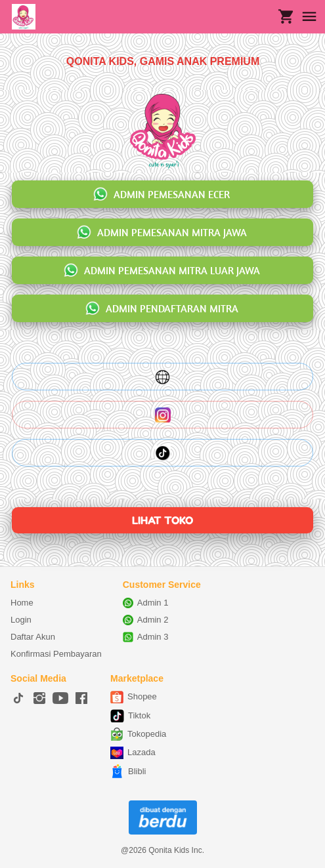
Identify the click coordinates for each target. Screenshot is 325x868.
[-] (18, 699)
